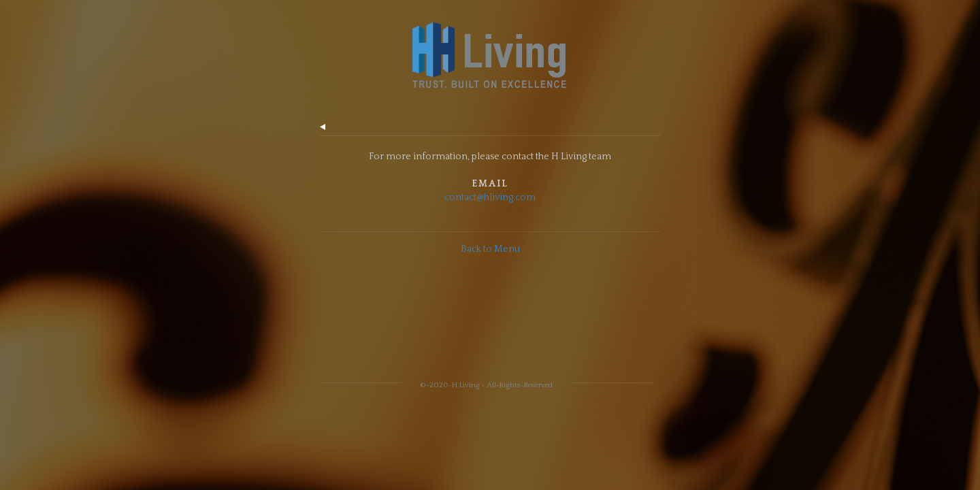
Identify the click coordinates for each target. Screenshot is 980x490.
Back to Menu (490, 249)
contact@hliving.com (490, 197)
